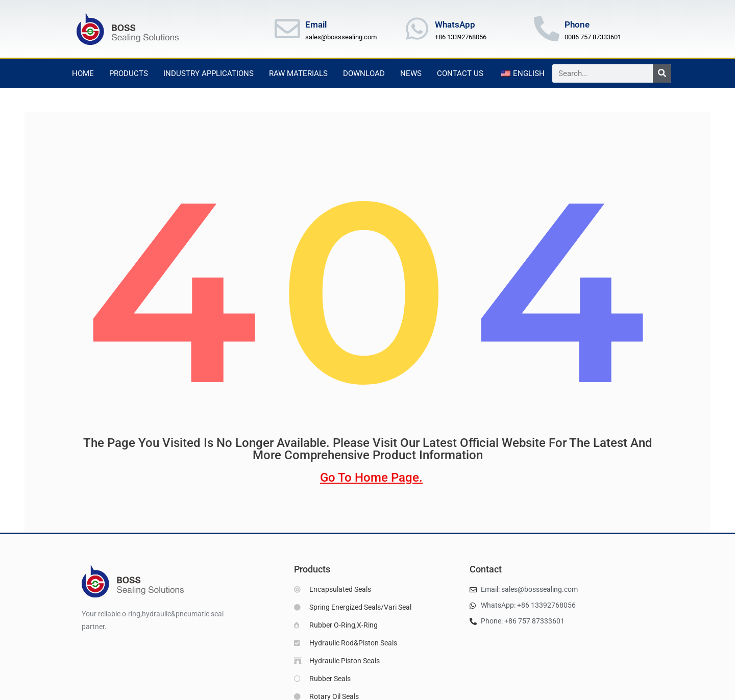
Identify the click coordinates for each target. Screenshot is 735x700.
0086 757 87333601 (593, 37)
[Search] (662, 73)
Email (316, 24)
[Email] (287, 29)
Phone (577, 24)
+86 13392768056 (461, 37)
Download (364, 73)
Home (83, 73)
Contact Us (460, 73)
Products (129, 73)
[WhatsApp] (417, 29)
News (411, 73)
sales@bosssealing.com (341, 37)
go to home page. (371, 479)
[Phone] (547, 29)
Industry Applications (209, 73)
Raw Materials (298, 73)
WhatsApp (455, 24)
